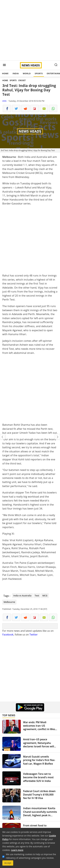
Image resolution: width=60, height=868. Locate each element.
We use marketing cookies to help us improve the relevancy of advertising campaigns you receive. (31, 856)
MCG (45, 596)
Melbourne (9, 602)
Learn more (17, 850)
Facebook (8, 635)
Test (37, 596)
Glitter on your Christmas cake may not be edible (58, 437)
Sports (39, 73)
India (16, 73)
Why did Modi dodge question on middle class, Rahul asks (2, 437)
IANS (4, 101)
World (27, 73)
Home (5, 73)
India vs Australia (22, 596)
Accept (8, 863)
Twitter (34, 635)
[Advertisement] (30, 30)
